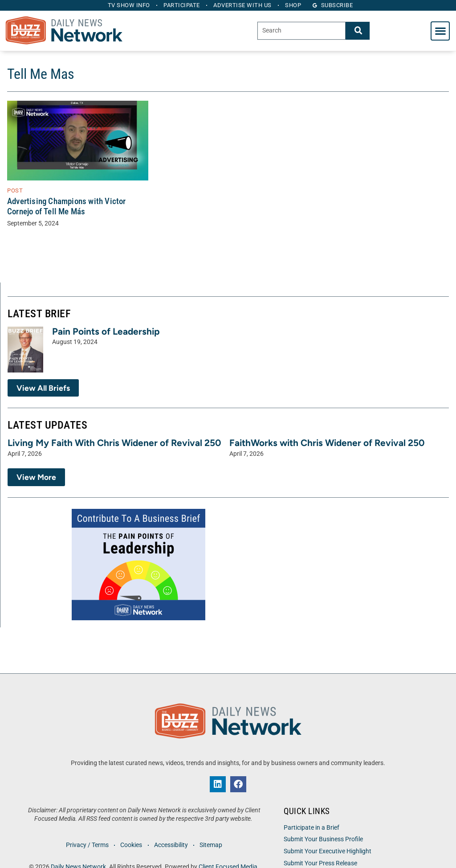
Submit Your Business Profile (323, 839)
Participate (182, 5)
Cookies (131, 845)
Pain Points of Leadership (106, 331)
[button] (440, 31)
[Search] (358, 31)
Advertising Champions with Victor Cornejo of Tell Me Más (67, 206)
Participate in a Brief (311, 828)
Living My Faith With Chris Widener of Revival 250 (114, 443)
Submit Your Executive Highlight (328, 851)
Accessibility (171, 845)
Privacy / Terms (87, 845)
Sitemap (211, 845)
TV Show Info (128, 5)
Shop (294, 5)
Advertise (243, 5)
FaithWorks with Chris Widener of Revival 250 (327, 443)
